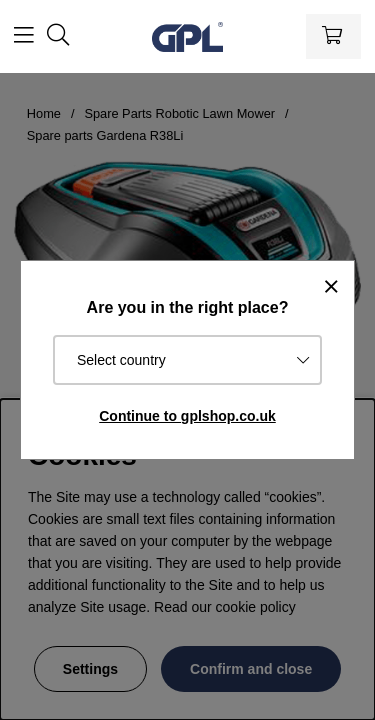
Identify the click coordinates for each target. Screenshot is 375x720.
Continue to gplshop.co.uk (187, 416)
